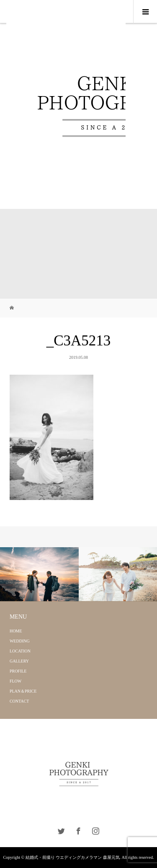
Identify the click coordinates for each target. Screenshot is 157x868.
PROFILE (18, 671)
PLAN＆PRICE (23, 691)
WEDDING (20, 641)
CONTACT (19, 701)
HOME (16, 631)
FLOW (15, 681)
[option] (39, 574)
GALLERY (19, 661)
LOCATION (20, 651)
